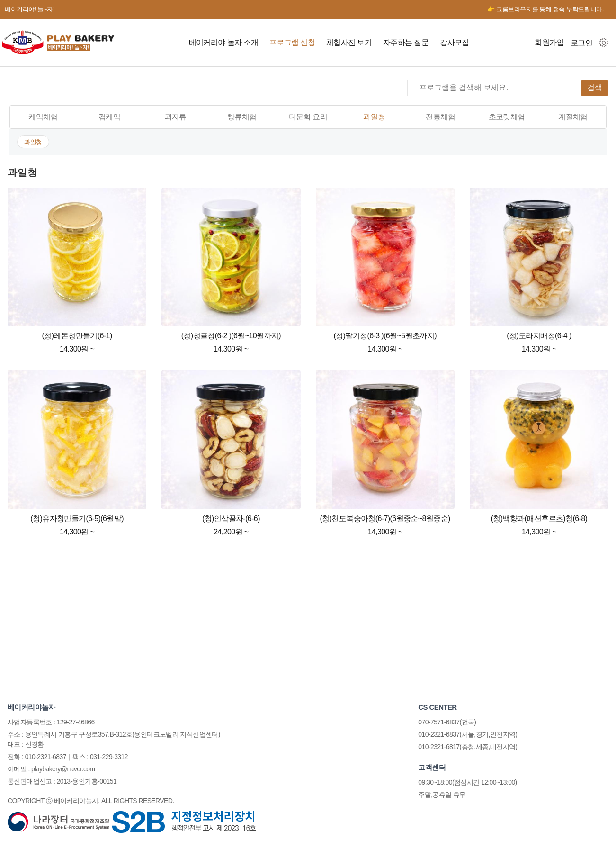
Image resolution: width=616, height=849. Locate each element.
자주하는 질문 (406, 42)
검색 (595, 87)
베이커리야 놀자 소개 (223, 42)
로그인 (581, 42)
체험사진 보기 (349, 42)
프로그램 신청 (292, 42)
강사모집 (455, 42)
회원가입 (549, 42)
